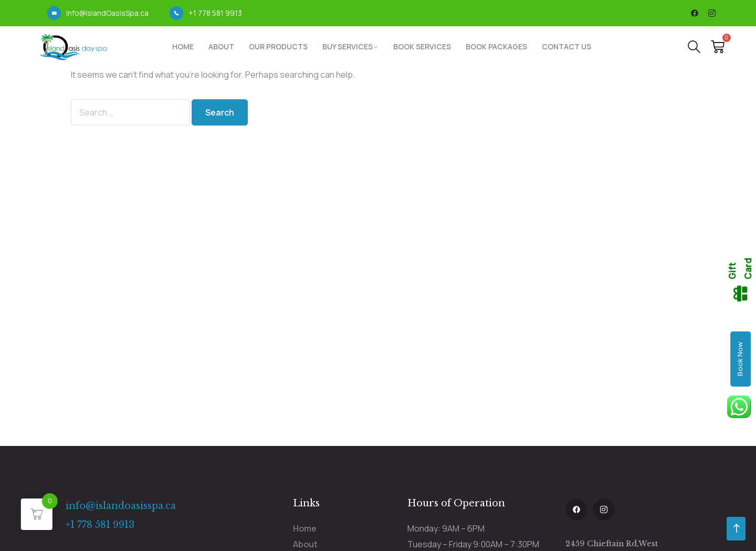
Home (183, 46)
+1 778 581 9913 (215, 13)
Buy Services (348, 46)
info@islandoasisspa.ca (121, 506)
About (221, 46)
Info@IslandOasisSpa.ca (107, 13)
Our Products (278, 46)
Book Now (740, 359)
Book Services (422, 46)
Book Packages (496, 46)
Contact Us (566, 46)
